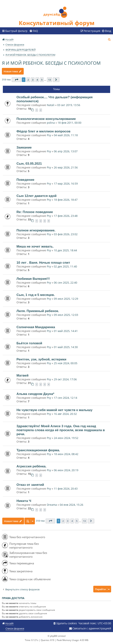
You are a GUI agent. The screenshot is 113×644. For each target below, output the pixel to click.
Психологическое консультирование (46, 119)
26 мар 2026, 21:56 (66, 167)
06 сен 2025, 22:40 (66, 283)
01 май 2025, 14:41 (66, 331)
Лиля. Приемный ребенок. (38, 311)
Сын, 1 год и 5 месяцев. (36, 295)
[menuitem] (34, 31)
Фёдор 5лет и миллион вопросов (43, 131)
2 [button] (28, 80)
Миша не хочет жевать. (35, 246)
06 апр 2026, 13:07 (66, 151)
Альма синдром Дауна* (35, 394)
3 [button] (33, 80)
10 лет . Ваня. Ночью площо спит (43, 263)
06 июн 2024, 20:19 (66, 470)
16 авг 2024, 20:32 (65, 414)
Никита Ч (24, 501)
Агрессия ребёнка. (31, 466)
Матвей (22, 375)
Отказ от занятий (30, 485)
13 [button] (49, 80)
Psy (49, 135)
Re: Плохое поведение (35, 212)
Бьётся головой (29, 343)
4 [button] (37, 80)
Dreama (52, 505)
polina (51, 123)
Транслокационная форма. (38, 450)
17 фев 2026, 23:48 (66, 216)
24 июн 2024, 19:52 (66, 438)
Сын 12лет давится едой (36, 196)
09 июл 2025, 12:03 (66, 315)
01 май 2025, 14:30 (66, 347)
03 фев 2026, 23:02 (66, 234)
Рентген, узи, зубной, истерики (41, 359)
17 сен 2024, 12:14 (66, 398)
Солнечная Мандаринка (36, 327)
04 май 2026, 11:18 (66, 135)
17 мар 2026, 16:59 (66, 184)
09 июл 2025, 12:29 (66, 299)
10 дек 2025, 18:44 (65, 250)
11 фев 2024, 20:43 (66, 489)
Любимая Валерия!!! (33, 279)
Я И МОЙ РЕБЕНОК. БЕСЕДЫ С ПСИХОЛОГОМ (51, 63)
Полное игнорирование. (36, 230)
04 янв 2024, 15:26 (71, 505)
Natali (51, 105)
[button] (16, 80)
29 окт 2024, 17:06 (65, 379)
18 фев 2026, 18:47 (66, 200)
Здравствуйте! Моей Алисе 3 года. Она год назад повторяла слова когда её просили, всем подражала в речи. (61, 430)
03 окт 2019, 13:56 (69, 105)
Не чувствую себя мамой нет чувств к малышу (55, 410)
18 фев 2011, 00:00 (69, 123)
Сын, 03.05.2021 (29, 164)
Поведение (25, 180)
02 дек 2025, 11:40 (65, 266)
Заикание (24, 147)
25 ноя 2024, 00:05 (66, 363)
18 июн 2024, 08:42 (66, 454)
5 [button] (42, 80)
